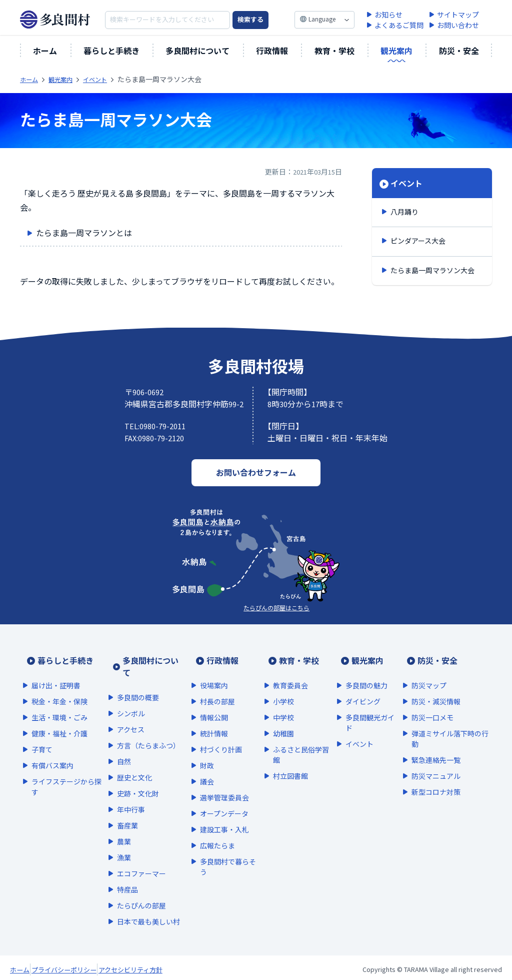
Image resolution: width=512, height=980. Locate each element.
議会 (200, 768)
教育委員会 (285, 672)
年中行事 (133, 796)
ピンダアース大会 (418, 241)
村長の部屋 (211, 688)
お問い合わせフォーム (256, 473)
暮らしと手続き (111, 51)
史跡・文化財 (140, 780)
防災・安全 (459, 51)
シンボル (133, 700)
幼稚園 (278, 720)
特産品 (129, 876)
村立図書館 (285, 762)
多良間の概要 (140, 684)
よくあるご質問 (399, 26)
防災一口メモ (430, 704)
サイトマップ (458, 15)
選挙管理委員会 (218, 784)
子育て (42, 736)
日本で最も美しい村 (147, 913)
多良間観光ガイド (366, 709)
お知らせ (388, 15)
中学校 (278, 704)
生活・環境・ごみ (59, 704)
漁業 (126, 844)
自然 (126, 748)
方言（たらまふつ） (149, 732)
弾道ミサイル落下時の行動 (447, 725)
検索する (250, 20)
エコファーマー (143, 860)
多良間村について (197, 51)
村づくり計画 (214, 736)
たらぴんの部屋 (143, 892)
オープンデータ (218, 800)
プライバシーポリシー (95, 966)
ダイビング (359, 688)
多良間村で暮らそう (221, 853)
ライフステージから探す (66, 773)
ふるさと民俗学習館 (295, 741)
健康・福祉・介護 (59, 720)
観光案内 (396, 51)
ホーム (45, 51)
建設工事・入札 (218, 816)
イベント (406, 184)
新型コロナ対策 (433, 778)
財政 (200, 752)
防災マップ (426, 672)
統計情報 (207, 720)
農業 (126, 828)
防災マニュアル (433, 762)
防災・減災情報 (433, 688)
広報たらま (211, 832)
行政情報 (272, 51)
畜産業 (129, 812)
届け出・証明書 (56, 672)
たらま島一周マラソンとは (86, 235)
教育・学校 (334, 51)
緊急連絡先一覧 (433, 746)
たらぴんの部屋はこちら (276, 608)
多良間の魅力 (362, 672)
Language (322, 19)
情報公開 (207, 704)
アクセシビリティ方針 (194, 966)
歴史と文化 (136, 764)
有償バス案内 (52, 752)
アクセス (133, 716)
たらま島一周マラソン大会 (432, 271)
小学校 (278, 688)
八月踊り (404, 212)
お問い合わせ (458, 26)
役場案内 (207, 672)
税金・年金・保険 (59, 688)
